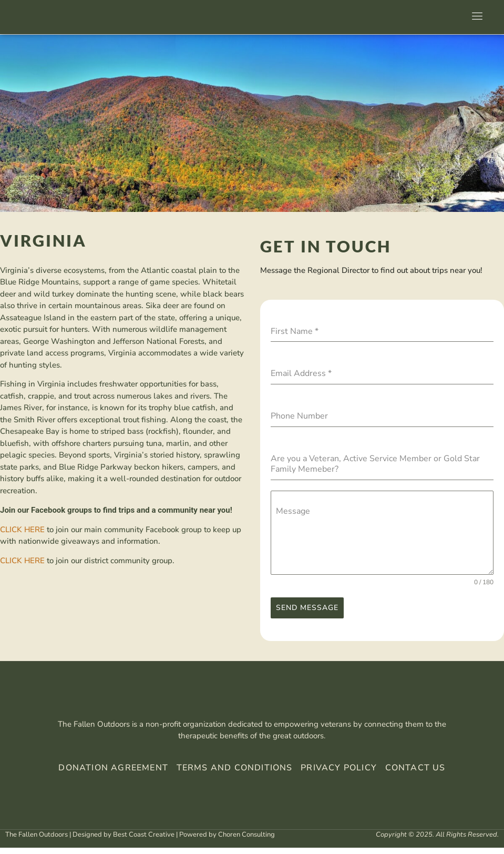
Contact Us (415, 775)
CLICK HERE (22, 530)
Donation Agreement (113, 775)
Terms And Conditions (235, 775)
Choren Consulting (246, 841)
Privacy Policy (337, 775)
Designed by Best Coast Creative (124, 841)
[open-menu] (475, 17)
